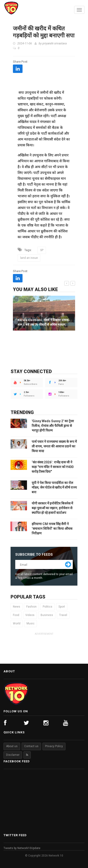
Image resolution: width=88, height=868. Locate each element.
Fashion (31, 607)
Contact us (31, 746)
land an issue (29, 258)
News (17, 607)
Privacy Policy (54, 746)
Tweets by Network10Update (22, 848)
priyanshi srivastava (55, 43)
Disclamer (13, 755)
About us (12, 746)
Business (47, 615)
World (17, 623)
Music (31, 623)
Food (16, 615)
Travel (63, 615)
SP (42, 250)
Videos (30, 615)
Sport (62, 607)
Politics (48, 607)
